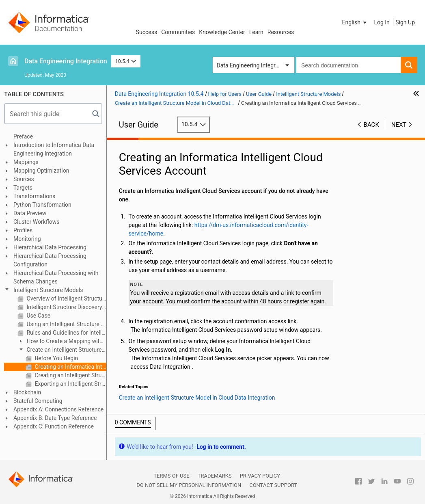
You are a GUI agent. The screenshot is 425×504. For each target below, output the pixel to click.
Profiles (23, 230)
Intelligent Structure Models (48, 290)
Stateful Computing (38, 401)
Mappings (26, 162)
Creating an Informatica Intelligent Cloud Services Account (70, 367)
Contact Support (273, 485)
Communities (178, 32)
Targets (23, 188)
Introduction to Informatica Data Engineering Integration (54, 149)
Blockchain (27, 392)
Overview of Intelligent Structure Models (66, 299)
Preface (23, 136)
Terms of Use (171, 476)
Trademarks (215, 476)
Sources (24, 179)
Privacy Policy (260, 476)
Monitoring (27, 239)
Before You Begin (56, 358)
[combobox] (348, 65)
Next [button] (399, 125)
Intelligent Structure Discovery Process (66, 307)
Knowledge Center (222, 32)
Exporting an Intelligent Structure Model (70, 384)
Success (147, 32)
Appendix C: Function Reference (54, 426)
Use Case (38, 316)
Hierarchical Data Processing (50, 247)
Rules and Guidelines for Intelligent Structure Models (66, 333)
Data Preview (30, 213)
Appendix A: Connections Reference (58, 409)
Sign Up (405, 22)
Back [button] (371, 125)
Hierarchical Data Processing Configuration (50, 260)
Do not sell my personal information (189, 485)
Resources (281, 32)
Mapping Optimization (41, 171)
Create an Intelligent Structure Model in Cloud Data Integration (59, 350)
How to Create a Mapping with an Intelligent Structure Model (60, 342)
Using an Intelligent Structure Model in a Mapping (66, 324)
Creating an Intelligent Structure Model (70, 375)
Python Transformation (42, 205)
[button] (355, 22)
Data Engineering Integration (66, 61)
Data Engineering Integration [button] (252, 65)
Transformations (34, 196)
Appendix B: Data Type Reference (55, 418)
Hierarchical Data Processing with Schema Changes (56, 277)
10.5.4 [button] (126, 61)
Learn (256, 32)
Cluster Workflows (36, 222)
